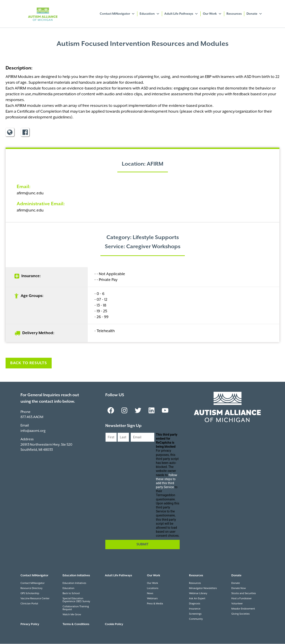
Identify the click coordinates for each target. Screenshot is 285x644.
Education (150, 14)
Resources (234, 14)
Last (121, 446)
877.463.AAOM (32, 417)
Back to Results (29, 363)
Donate (254, 14)
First (109, 446)
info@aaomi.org (33, 431)
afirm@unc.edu (30, 193)
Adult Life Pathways (181, 14)
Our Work (212, 14)
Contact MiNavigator (117, 14)
